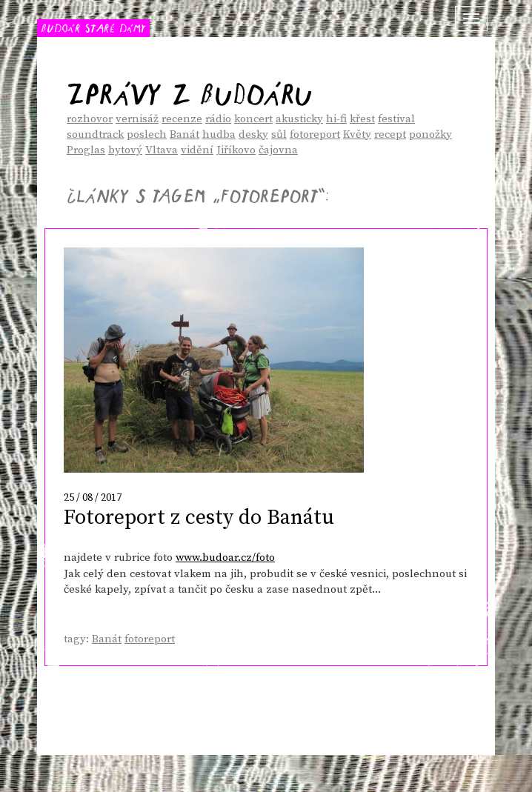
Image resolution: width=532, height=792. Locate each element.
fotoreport (315, 134)
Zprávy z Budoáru (189, 89)
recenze (182, 119)
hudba (219, 134)
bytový (125, 150)
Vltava (162, 150)
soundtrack (95, 134)
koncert (253, 119)
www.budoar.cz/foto (225, 558)
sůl (279, 134)
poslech (147, 134)
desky (253, 134)
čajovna (278, 150)
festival (396, 119)
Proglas (86, 150)
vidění (197, 150)
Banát (184, 134)
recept (390, 134)
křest (362, 119)
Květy (357, 134)
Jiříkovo (236, 150)
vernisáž (137, 119)
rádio (218, 119)
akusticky (299, 119)
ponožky (430, 134)
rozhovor (90, 119)
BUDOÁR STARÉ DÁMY (93, 27)
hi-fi (336, 119)
